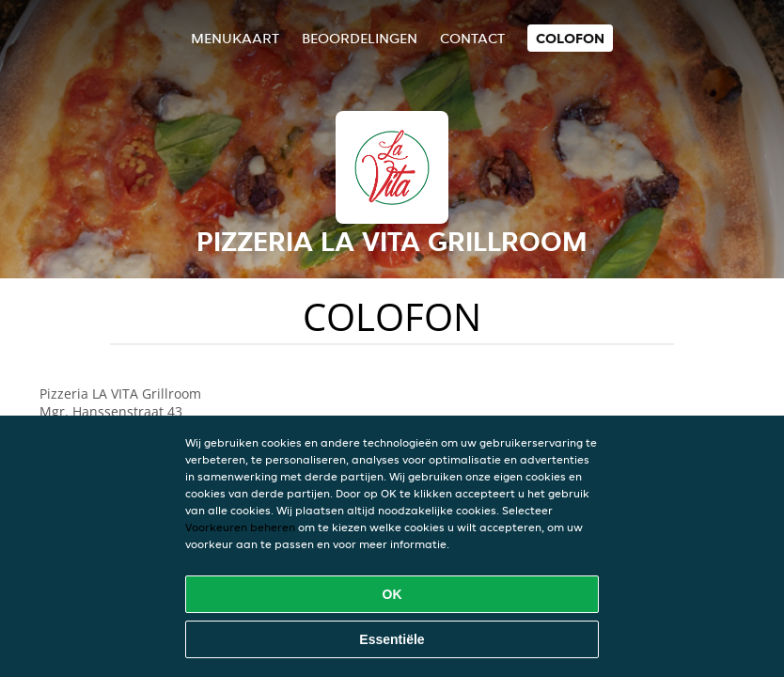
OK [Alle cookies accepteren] (392, 594)
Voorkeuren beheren (240, 527)
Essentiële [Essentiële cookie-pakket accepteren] (392, 639)
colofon (570, 38)
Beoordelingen (360, 38)
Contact (472, 38)
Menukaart (235, 38)
